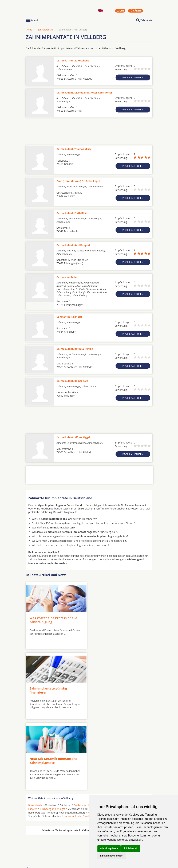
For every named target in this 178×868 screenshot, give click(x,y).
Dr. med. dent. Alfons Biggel (73, 437)
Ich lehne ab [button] (131, 848)
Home (29, 30)
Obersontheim (130, 737)
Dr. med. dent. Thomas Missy (74, 149)
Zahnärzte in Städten (73, 839)
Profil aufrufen (133, 77)
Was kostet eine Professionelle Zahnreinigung (53, 619)
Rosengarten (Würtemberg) (103, 741)
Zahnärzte (146, 20)
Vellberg (90, 744)
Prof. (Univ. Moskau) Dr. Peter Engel (78, 181)
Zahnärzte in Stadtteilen (69, 845)
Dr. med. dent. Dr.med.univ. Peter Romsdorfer (84, 93)
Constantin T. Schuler (70, 317)
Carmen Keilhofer (67, 277)
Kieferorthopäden (39, 848)
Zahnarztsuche (46, 30)
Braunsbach (35, 733)
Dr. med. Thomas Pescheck (73, 61)
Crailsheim (80, 733)
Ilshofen (33, 737)
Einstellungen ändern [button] (112, 856)
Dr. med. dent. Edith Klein (72, 213)
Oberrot (114, 737)
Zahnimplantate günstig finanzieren (111, 619)
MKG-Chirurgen (37, 844)
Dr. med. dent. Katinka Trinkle (75, 349)
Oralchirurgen (37, 839)
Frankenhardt (112, 733)
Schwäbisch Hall (130, 741)
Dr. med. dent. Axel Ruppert (73, 245)
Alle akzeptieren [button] (109, 848)
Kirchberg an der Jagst (52, 737)
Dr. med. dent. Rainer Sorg (72, 381)
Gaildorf (127, 733)
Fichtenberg (95, 733)
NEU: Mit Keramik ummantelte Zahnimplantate (54, 689)
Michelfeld (101, 737)
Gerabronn (140, 733)
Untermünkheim (73, 744)
